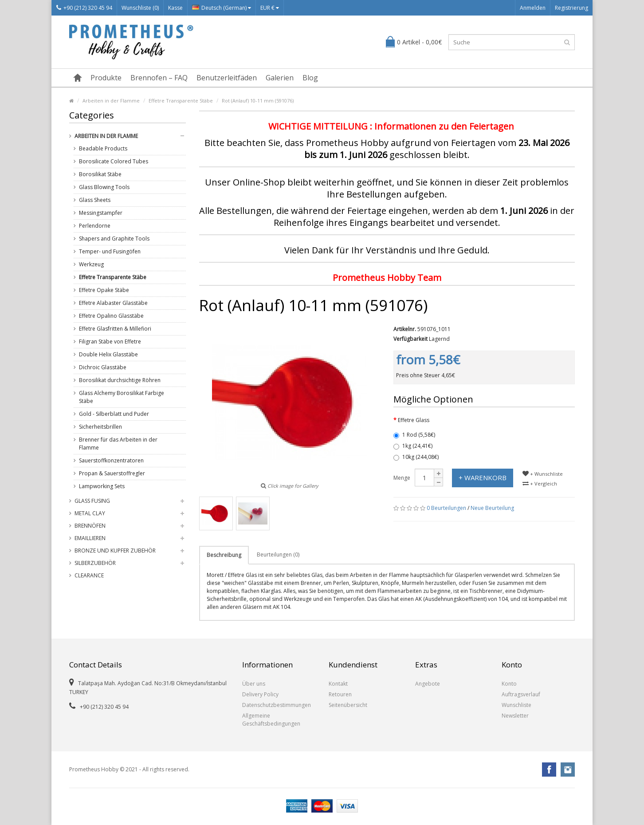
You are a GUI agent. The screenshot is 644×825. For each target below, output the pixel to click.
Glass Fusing (92, 501)
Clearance (89, 575)
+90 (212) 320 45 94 (84, 8)
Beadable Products (103, 148)
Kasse (175, 8)
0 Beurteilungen (446, 508)
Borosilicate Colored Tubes (114, 161)
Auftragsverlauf (521, 694)
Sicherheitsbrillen (100, 427)
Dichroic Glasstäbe (103, 367)
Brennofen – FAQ (159, 78)
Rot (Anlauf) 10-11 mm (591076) (258, 101)
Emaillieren (90, 538)
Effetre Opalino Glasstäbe (111, 316)
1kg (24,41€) (413, 446)
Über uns (254, 684)
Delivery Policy (260, 694)
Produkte (106, 78)
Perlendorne (95, 226)
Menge (402, 478)
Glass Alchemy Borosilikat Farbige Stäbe (122, 397)
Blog (310, 78)
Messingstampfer (101, 213)
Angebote (428, 684)
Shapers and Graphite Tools (114, 239)
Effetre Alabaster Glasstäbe (113, 303)
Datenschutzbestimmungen (277, 705)
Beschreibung (224, 555)
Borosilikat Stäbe (100, 174)
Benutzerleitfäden (227, 78)
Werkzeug (91, 264)
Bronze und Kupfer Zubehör (115, 551)
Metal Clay (90, 513)
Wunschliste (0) (140, 8)
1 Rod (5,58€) (414, 435)
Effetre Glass (414, 420)
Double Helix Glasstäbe (108, 354)
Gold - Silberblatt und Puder (114, 414)
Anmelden (533, 8)
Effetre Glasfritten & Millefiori (115, 329)
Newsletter (515, 716)
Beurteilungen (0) (278, 555)
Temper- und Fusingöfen (110, 251)
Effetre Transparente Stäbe (181, 101)
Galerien (280, 78)
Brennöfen (90, 526)
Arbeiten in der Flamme (111, 101)
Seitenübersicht (348, 705)
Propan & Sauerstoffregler (112, 473)
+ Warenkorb (483, 478)
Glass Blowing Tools (104, 187)
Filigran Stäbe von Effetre (110, 341)
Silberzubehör (95, 563)
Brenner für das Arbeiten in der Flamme (118, 444)
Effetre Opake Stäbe (104, 290)
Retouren (340, 694)
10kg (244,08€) (416, 457)
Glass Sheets (95, 200)
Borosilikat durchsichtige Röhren (120, 380)
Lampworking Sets (102, 486)
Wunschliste (516, 705)
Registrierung (571, 8)
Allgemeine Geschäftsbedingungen (271, 720)
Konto (509, 684)
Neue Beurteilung (492, 508)
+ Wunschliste (543, 474)
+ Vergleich (540, 484)
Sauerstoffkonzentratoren (111, 460)
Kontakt (338, 684)
